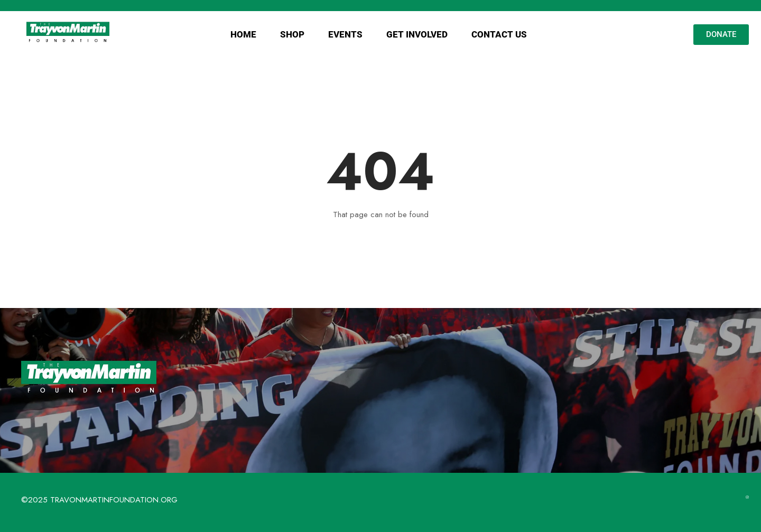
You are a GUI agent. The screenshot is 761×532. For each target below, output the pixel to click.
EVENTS (345, 34)
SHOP (292, 34)
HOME (243, 34)
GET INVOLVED (417, 34)
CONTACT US (499, 34)
